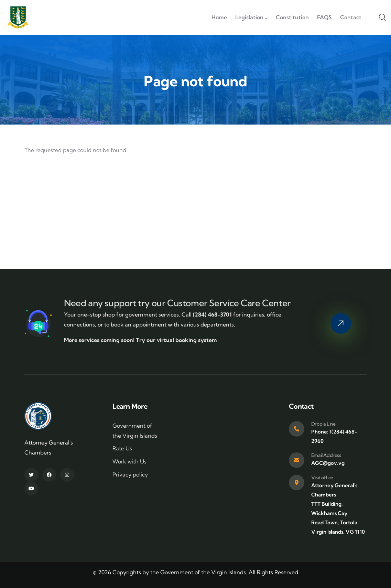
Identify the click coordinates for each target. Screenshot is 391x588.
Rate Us (122, 448)
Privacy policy (130, 474)
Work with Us (129, 461)
